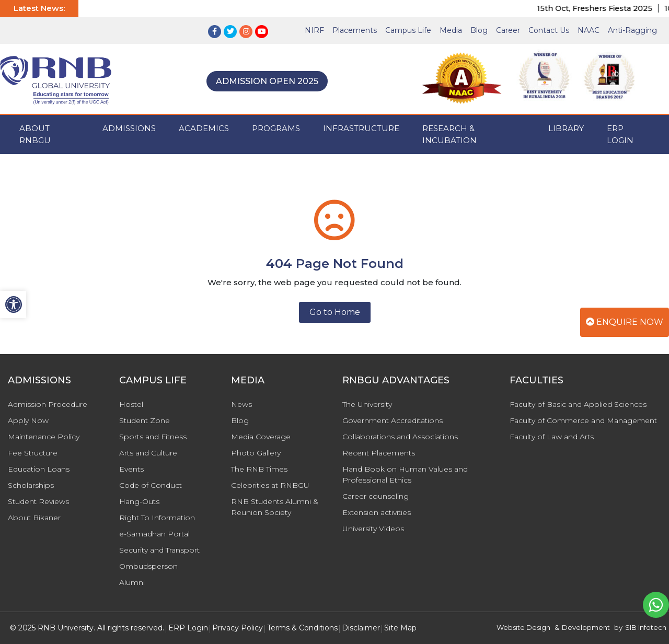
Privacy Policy (238, 628)
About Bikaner (34, 518)
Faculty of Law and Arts (552, 437)
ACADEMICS (204, 128)
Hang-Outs (139, 501)
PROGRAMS (276, 128)
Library (566, 128)
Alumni (132, 582)
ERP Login (620, 134)
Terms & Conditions (302, 628)
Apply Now (28, 420)
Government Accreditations (393, 420)
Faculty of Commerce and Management (583, 420)
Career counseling (376, 496)
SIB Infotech (646, 627)
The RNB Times (259, 469)
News (241, 404)
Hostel (131, 404)
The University (367, 404)
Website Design (523, 627)
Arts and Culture (148, 453)
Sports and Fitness (153, 437)
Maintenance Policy (44, 437)
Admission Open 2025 (267, 81)
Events (131, 469)
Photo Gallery (256, 453)
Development (586, 627)
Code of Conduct (151, 485)
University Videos (373, 529)
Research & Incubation (449, 134)
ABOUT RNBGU (35, 134)
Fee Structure (33, 453)
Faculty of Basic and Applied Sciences (578, 404)
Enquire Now (625, 322)
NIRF (314, 30)
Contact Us (549, 30)
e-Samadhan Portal (154, 534)
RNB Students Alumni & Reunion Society (275, 507)
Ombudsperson (148, 566)
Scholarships (31, 485)
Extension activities (377, 512)
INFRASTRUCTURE (361, 128)
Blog (479, 30)
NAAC (589, 30)
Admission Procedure (48, 404)
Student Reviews (38, 501)
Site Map (400, 628)
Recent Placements (379, 453)
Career (508, 30)
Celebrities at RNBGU (270, 485)
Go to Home (335, 312)
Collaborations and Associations (400, 437)
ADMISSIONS (129, 128)
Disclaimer (361, 628)
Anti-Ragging (632, 30)
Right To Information (157, 518)
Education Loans (39, 469)
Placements (355, 30)
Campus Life (408, 30)
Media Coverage (261, 437)
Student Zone (145, 420)
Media (451, 30)
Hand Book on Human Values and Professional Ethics (405, 475)
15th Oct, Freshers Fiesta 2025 (601, 8)
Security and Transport (159, 550)
